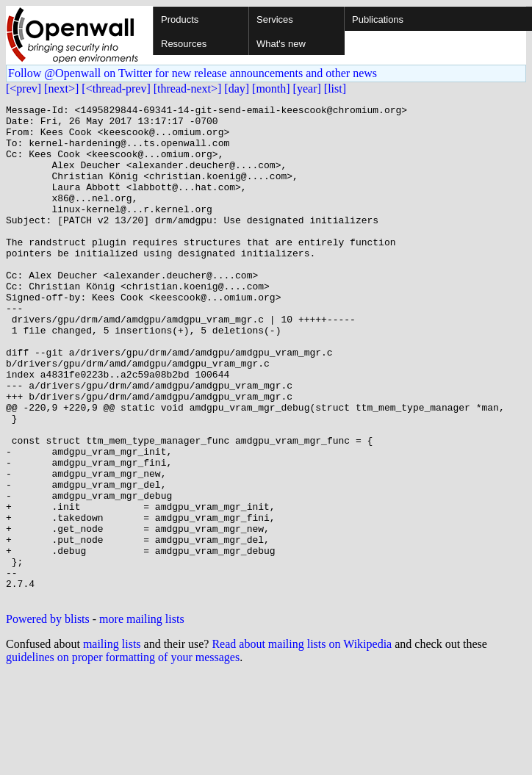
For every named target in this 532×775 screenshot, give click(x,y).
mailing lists (112, 743)
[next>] (61, 89)
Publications (378, 19)
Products (180, 19)
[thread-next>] (188, 89)
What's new (281, 44)
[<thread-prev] (116, 89)
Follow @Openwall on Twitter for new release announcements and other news (193, 73)
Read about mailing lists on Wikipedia (302, 743)
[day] (237, 89)
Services (275, 19)
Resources (184, 44)
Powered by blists (48, 718)
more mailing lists (142, 718)
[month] (271, 89)
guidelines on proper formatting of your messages (123, 756)
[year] (307, 89)
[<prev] (24, 89)
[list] (335, 89)
